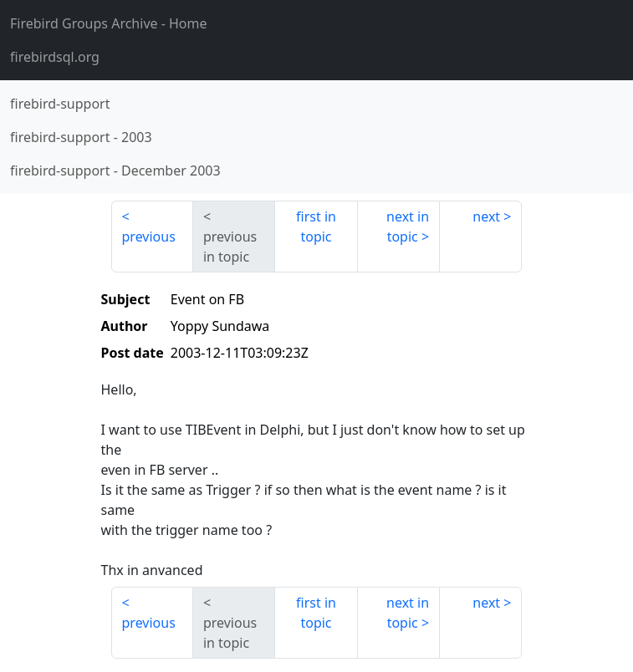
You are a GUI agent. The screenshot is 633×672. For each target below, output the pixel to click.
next (486, 216)
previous (149, 237)
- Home (109, 23)
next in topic (408, 227)
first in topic (316, 227)
